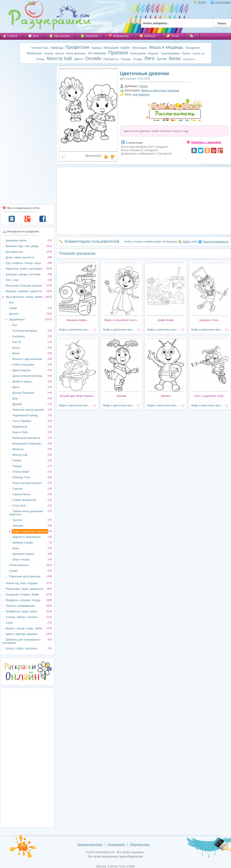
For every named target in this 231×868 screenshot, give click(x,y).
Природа (57, 48)
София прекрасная (24, 500)
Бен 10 (17, 342)
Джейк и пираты (22, 382)
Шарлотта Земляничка (27, 537)
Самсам (17, 489)
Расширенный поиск (90, 845)
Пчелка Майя (21, 472)
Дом (15, 398)
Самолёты (189, 59)
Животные (34, 53)
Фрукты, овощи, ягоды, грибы (24, 628)
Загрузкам (89, 36)
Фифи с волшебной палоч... (122, 320)
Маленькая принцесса (26, 438)
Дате (33, 36)
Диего (16, 387)
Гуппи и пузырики (23, 365)
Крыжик (122, 396)
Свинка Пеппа (21, 494)
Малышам (111, 48)
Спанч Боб (19, 506)
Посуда (137, 59)
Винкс (175, 58)
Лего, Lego (12, 280)
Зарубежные (17, 319)
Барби (125, 48)
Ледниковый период (25, 415)
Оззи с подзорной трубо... (210, 396)
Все (11, 303)
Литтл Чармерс (22, 421)
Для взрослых (14, 252)
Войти (200, 2)
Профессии (77, 47)
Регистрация (221, 2)
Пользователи (116, 845)
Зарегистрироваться (213, 242)
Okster (144, 86)
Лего (149, 58)
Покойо (17, 461)
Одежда (96, 48)
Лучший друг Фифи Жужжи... (77, 396)
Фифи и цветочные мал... (75, 330)
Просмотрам (59, 36)
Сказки (49, 53)
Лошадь (126, 59)
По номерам (97, 53)
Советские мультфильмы (25, 576)
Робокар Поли (21, 477)
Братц (16, 348)
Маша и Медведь (166, 47)
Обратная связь (140, 845)
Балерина (19, 336)
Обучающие (139, 48)
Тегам (173, 36)
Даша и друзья (22, 370)
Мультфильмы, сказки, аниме (24, 297)
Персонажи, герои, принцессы (25, 589)
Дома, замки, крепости (20, 257)
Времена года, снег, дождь (22, 246)
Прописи (118, 53)
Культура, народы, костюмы (23, 274)
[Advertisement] (27, 134)
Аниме (13, 308)
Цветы (78, 59)
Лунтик (162, 59)
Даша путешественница (27, 376)
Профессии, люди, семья (21, 611)
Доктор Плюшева (23, 393)
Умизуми (18, 526)
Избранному (119, 36)
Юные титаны (21, 560)
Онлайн (93, 58)
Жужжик (166, 396)
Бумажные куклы (16, 241)
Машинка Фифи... (77, 320)
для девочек (141, 94)
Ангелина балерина (25, 331)
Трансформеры (170, 53)
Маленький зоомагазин (27, 444)
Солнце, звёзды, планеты (22, 617)
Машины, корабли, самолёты (24, 291)
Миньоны (18, 449)
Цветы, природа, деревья (22, 634)
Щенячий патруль (23, 554)
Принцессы (111, 59)
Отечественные (19, 565)
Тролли (17, 520)
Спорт (9, 623)
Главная (10, 36)
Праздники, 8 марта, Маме (22, 595)
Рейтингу (148, 36)
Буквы (186, 53)
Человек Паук (40, 48)
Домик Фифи (166, 320)
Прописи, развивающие (20, 606)
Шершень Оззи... (210, 320)
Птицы (40, 59)
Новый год (198, 53)
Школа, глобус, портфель (22, 648)
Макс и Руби (20, 432)
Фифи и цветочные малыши (30, 531)
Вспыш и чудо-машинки (27, 359)
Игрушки (153, 53)
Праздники (192, 48)
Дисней (14, 314)
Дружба (17, 404)
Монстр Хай (59, 58)
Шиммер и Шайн (23, 543)
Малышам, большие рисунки (24, 286)
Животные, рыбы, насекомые (24, 269)
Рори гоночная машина (27, 483)
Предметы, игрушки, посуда (23, 600)
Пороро (17, 466)
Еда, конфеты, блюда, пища (23, 263)
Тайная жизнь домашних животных (26, 513)
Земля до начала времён (28, 410)
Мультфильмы (76, 53)
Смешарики (138, 53)
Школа (60, 53)
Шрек (16, 548)
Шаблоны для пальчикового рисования (22, 641)
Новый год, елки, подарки (22, 583)
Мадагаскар (20, 427)
